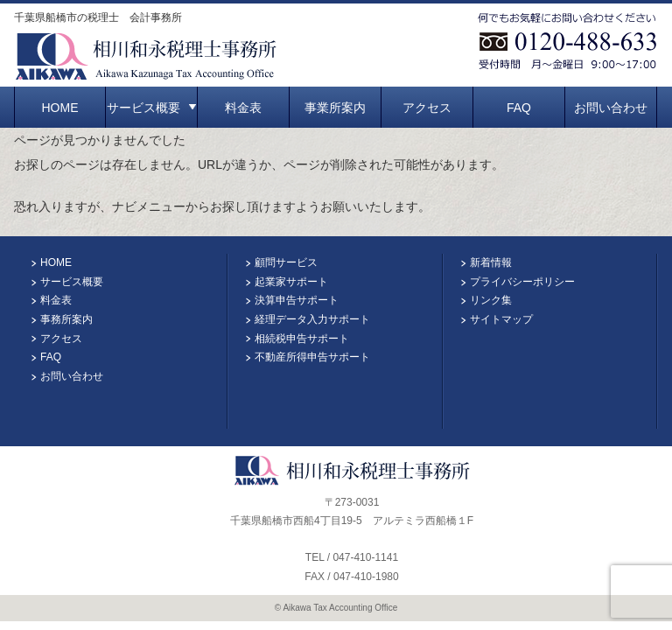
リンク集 (491, 300)
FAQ (519, 108)
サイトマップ (501, 319)
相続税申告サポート (302, 339)
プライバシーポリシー (522, 282)
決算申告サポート (297, 300)
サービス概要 (151, 108)
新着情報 (491, 262)
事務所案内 (66, 319)
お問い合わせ (611, 108)
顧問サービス (286, 262)
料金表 (243, 108)
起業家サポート (291, 282)
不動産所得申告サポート (312, 357)
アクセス (427, 108)
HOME (60, 108)
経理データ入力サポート (312, 319)
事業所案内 (335, 108)
